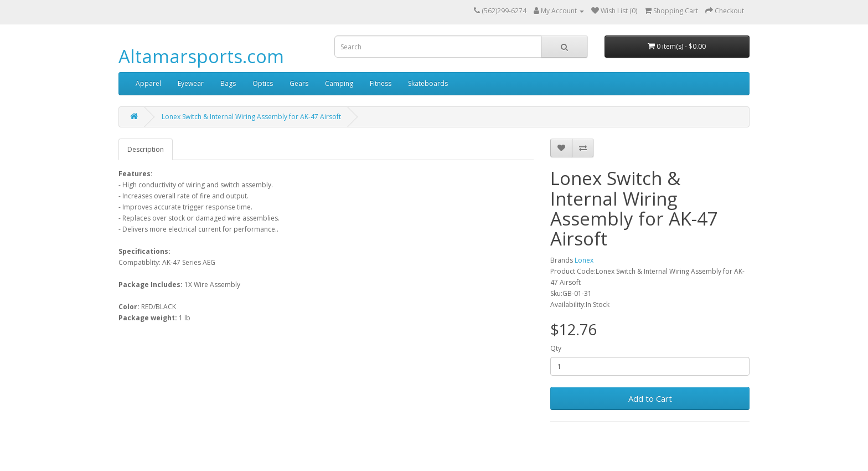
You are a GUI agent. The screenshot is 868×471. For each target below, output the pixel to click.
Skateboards (428, 83)
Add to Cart (650, 398)
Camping (339, 83)
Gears (299, 83)
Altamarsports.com (201, 56)
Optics (263, 83)
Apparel (148, 83)
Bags (228, 83)
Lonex (584, 260)
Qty (556, 348)
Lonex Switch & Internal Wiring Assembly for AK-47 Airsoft (251, 117)
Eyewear (191, 83)
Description (146, 149)
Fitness (381, 83)
